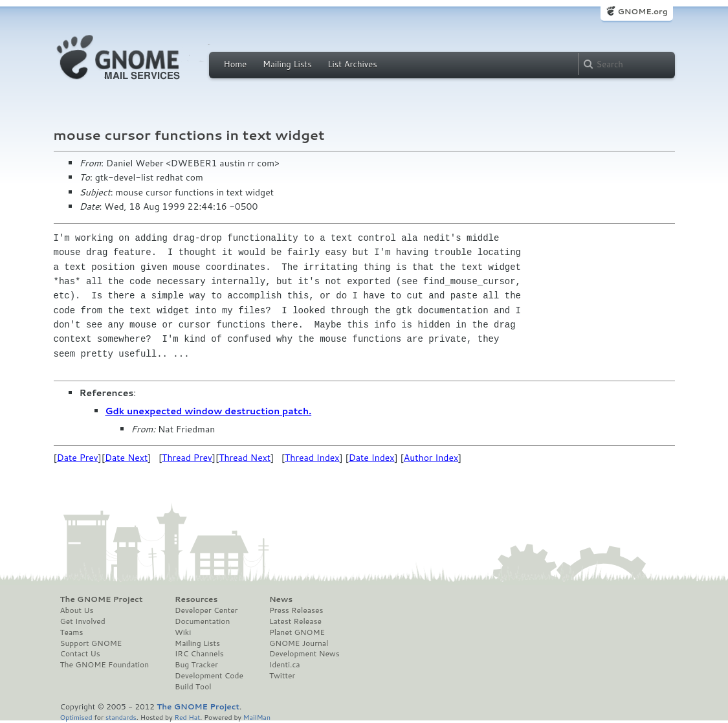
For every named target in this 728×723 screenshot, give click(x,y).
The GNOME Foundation (105, 665)
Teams (72, 632)
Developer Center (206, 610)
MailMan (257, 717)
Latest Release (295, 621)
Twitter (282, 676)
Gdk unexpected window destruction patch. (209, 411)
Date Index (372, 458)
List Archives (352, 64)
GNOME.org (642, 11)
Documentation (202, 621)
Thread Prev (187, 458)
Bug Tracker (196, 665)
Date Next (126, 458)
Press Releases (296, 610)
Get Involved (83, 621)
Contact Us (80, 654)
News (281, 599)
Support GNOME (91, 643)
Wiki (183, 632)
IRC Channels (199, 654)
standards (121, 717)
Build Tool (193, 687)
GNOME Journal (299, 643)
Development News (304, 654)
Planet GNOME (297, 632)
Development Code (209, 676)
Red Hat (187, 717)
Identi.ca (285, 665)
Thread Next (245, 458)
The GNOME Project (102, 599)
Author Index (431, 458)
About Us (77, 610)
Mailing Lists (287, 64)
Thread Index (312, 458)
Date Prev (78, 458)
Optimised (76, 717)
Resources (196, 599)
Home (236, 64)
